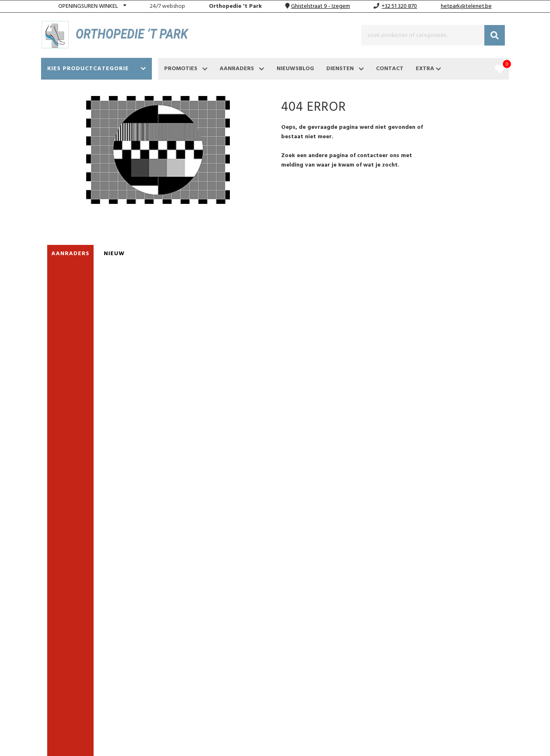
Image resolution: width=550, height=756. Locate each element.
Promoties (186, 69)
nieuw (114, 254)
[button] (92, 6)
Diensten (345, 69)
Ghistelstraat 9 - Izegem (321, 6)
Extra (428, 69)
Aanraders (242, 69)
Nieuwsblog (295, 69)
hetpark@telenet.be (466, 6)
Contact (390, 69)
